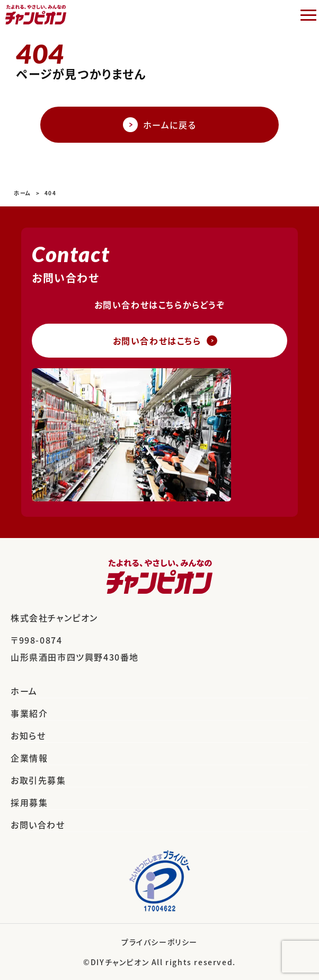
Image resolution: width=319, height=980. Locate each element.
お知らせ (28, 735)
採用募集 (29, 802)
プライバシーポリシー (159, 942)
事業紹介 (29, 713)
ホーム (24, 691)
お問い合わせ (38, 825)
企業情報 (29, 758)
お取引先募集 (38, 780)
